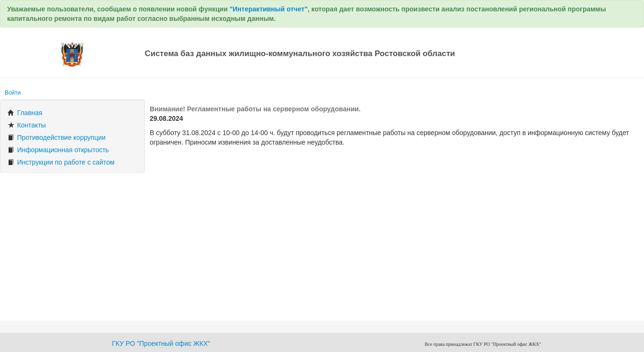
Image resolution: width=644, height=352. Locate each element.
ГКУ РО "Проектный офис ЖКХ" (161, 343)
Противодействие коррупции (57, 137)
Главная (25, 113)
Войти (13, 93)
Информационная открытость (58, 150)
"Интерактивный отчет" (269, 9)
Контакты (27, 125)
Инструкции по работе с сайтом (61, 162)
